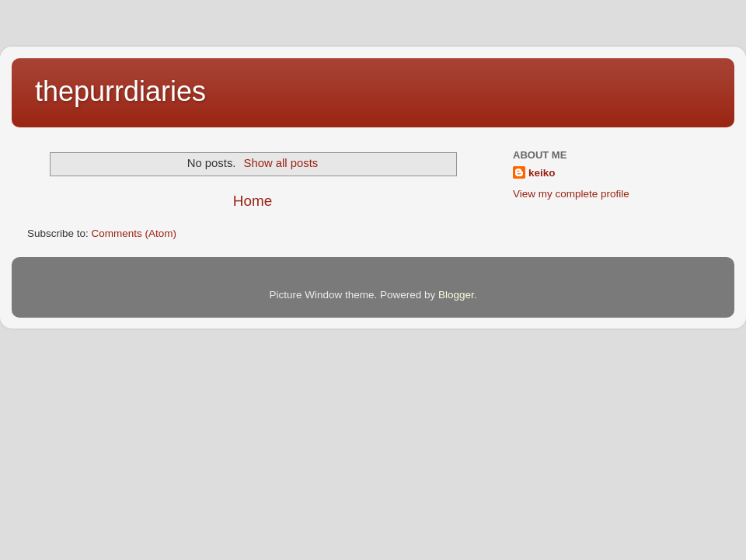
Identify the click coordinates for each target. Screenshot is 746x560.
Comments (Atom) (134, 233)
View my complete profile (571, 194)
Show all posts (281, 163)
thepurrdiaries (120, 91)
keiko (542, 173)
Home (253, 201)
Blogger (456, 295)
